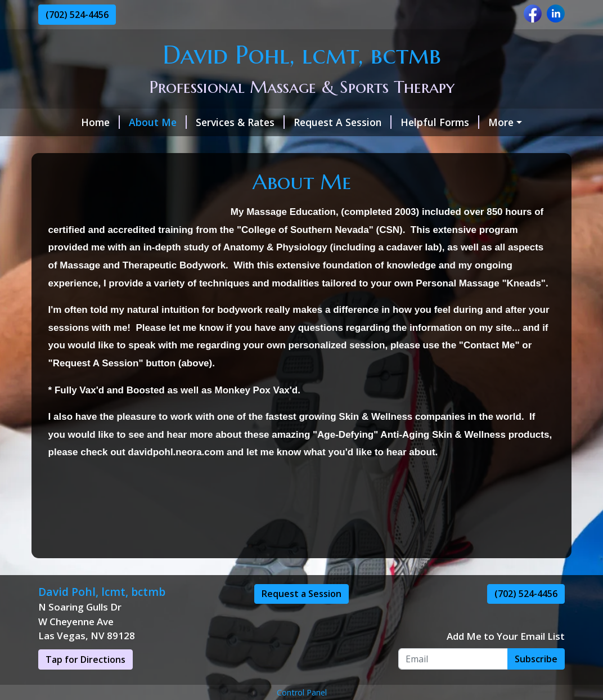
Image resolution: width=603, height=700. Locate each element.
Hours (62, 146)
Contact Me (487, 122)
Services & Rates (206, 122)
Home (67, 122)
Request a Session (301, 618)
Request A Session (309, 122)
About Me (124, 122)
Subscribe (536, 683)
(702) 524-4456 (77, 15)
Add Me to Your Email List (506, 660)
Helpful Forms (406, 122)
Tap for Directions (85, 683)
